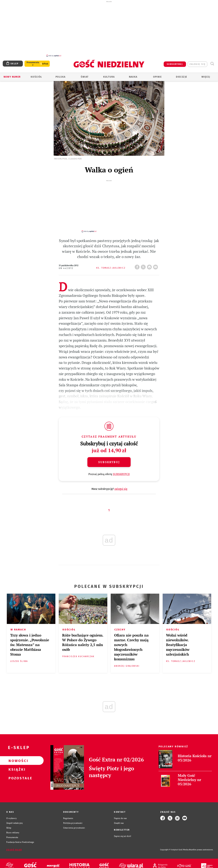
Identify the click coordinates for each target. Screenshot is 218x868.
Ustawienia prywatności (74, 823)
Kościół (36, 75)
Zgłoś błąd (14, 845)
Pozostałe (16, 773)
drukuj (150, 261)
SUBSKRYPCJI (121, 469)
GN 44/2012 (66, 263)
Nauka (133, 75)
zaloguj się (197, 62)
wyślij (156, 261)
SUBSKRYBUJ (175, 62)
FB (138, 261)
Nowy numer (12, 75)
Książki (16, 764)
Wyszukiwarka (212, 62)
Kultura (109, 75)
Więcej (206, 75)
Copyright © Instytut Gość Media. (174, 845)
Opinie (157, 75)
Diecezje (181, 75)
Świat (85, 75)
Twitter (144, 261)
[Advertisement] (109, 29)
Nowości (16, 756)
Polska (60, 75)
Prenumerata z (33, 62)
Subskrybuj (109, 457)
